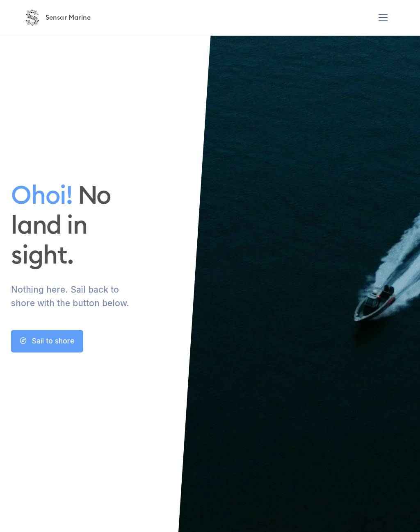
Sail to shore (39, 341)
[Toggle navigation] (383, 18)
